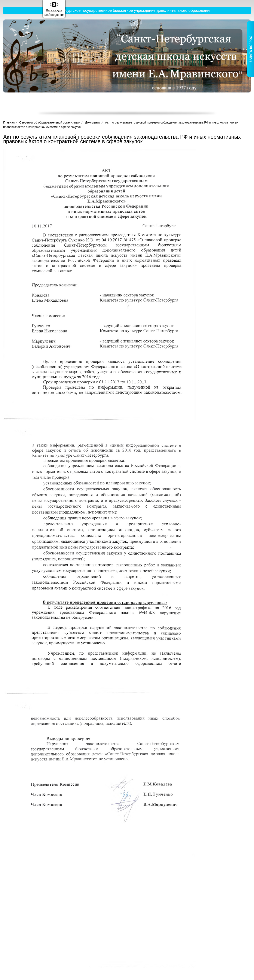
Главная (41, 105)
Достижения (163, 105)
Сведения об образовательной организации (76, 104)
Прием (141, 105)
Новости (213, 105)
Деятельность (118, 105)
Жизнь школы (189, 105)
